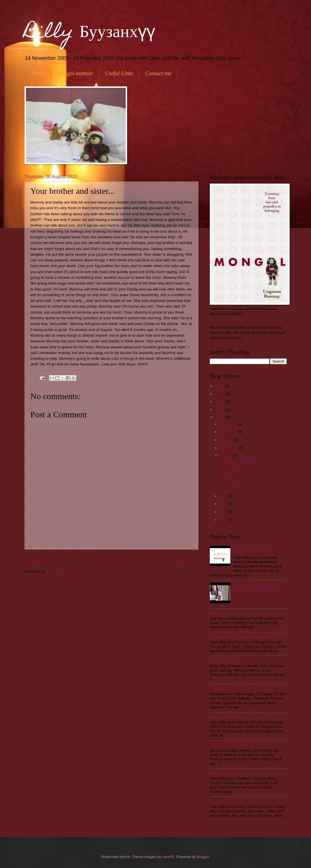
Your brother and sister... (239, 462)
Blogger (203, 857)
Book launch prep (224, 773)
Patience (217, 613)
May (224, 512)
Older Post (186, 560)
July (223, 496)
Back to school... (232, 470)
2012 (220, 402)
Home (38, 73)
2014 (220, 386)
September (229, 448)
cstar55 (168, 857)
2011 (220, 409)
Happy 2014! (220, 801)
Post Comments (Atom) (66, 571)
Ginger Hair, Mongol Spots (231, 745)
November (229, 432)
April (224, 520)
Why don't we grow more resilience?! (240, 637)
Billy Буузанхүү (90, 33)
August (226, 455)
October (227, 440)
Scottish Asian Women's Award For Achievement (258, 550)
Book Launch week (225, 661)
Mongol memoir (75, 73)
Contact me (158, 73)
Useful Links (119, 73)
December (229, 424)
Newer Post (38, 560)
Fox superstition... (233, 486)
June (224, 504)
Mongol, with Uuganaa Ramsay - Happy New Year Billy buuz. (260, 587)
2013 (220, 394)
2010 (220, 417)
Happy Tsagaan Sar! (226, 717)
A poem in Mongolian (227, 689)
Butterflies (227, 478)
